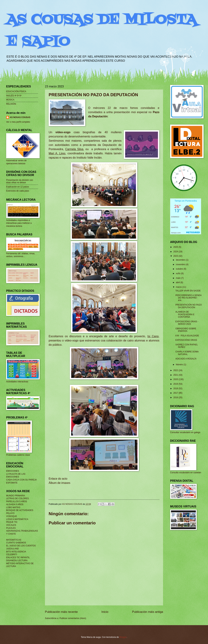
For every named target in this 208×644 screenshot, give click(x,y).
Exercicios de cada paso (18, 191)
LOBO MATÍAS (13, 507)
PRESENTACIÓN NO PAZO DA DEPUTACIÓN (189, 306)
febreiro (180, 365)
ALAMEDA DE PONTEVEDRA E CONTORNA (185, 314)
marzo (179, 287)
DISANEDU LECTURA (17, 560)
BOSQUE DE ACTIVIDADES (20, 510)
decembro (181, 260)
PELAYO (10, 513)
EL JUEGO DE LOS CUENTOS (21, 546)
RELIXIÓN (11, 104)
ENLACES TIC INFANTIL (18, 557)
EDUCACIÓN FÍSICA (16, 91)
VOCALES (11, 525)
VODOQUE (12, 516)
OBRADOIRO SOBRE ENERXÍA (186, 330)
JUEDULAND (13, 549)
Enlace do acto (58, 479)
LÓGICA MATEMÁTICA (17, 519)
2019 (176, 384)
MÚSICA (10, 100)
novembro (181, 264)
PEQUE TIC (12, 522)
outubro (180, 269)
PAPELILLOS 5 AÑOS (17, 501)
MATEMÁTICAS (14, 540)
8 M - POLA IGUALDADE (187, 336)
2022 (176, 370)
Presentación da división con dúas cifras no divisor (20, 181)
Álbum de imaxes (59, 483)
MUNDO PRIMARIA (16, 496)
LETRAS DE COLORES (17, 498)
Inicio (105, 612)
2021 (176, 375)
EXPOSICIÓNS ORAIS (186, 340)
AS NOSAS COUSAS (20, 117)
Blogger (123, 637)
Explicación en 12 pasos (18, 187)
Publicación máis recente (61, 612)
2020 (176, 379)
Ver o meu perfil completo (18, 122)
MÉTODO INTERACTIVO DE (20, 563)
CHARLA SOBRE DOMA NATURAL (187, 353)
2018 (176, 389)
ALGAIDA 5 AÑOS (15, 504)
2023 (176, 256)
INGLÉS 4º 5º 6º (14, 96)
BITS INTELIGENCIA (16, 552)
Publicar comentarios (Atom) (73, 618)
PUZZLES (11, 528)
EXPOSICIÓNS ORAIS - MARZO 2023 (187, 323)
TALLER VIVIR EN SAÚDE (188, 291)
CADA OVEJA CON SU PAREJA (21, 480)
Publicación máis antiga (148, 612)
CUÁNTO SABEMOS (16, 543)
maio (178, 278)
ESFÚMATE (12, 483)
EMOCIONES (13, 471)
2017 (176, 393)
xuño (178, 273)
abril (178, 282)
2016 (176, 398)
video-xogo (63, 132)
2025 (176, 247)
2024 (176, 252)
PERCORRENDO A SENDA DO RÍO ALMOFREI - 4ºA (188, 298)
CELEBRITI (12, 554)
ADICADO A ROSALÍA (186, 359)
